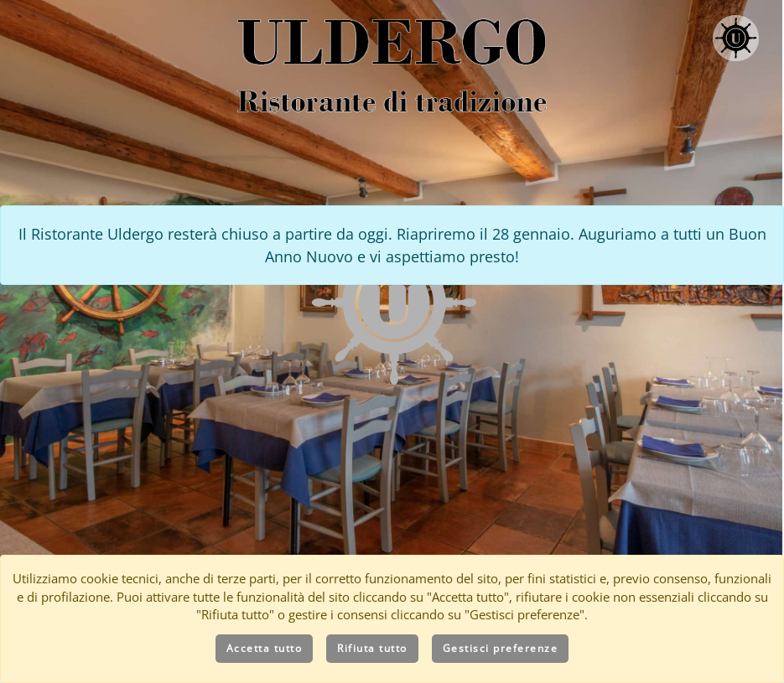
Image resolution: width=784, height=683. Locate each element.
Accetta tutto (265, 648)
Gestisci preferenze (501, 648)
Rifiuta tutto (372, 648)
